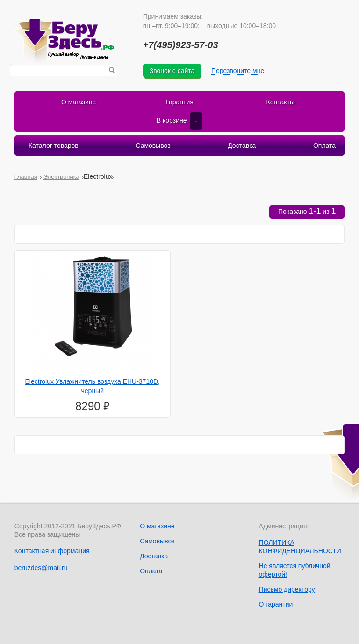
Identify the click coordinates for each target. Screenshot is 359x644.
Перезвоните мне (238, 71)
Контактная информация (52, 551)
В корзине (179, 121)
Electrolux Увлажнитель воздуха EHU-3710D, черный (93, 386)
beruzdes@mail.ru (41, 568)
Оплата (324, 146)
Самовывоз (153, 146)
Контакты (280, 102)
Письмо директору (287, 589)
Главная (26, 177)
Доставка (242, 146)
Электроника (61, 177)
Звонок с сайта (172, 71)
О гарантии (276, 604)
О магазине (79, 102)
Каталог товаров (54, 146)
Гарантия (179, 102)
